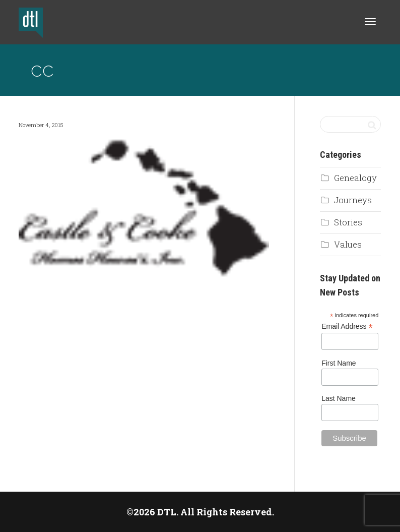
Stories (348, 222)
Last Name (339, 398)
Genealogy (355, 178)
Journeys (353, 200)
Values (348, 244)
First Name (339, 363)
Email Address (347, 327)
